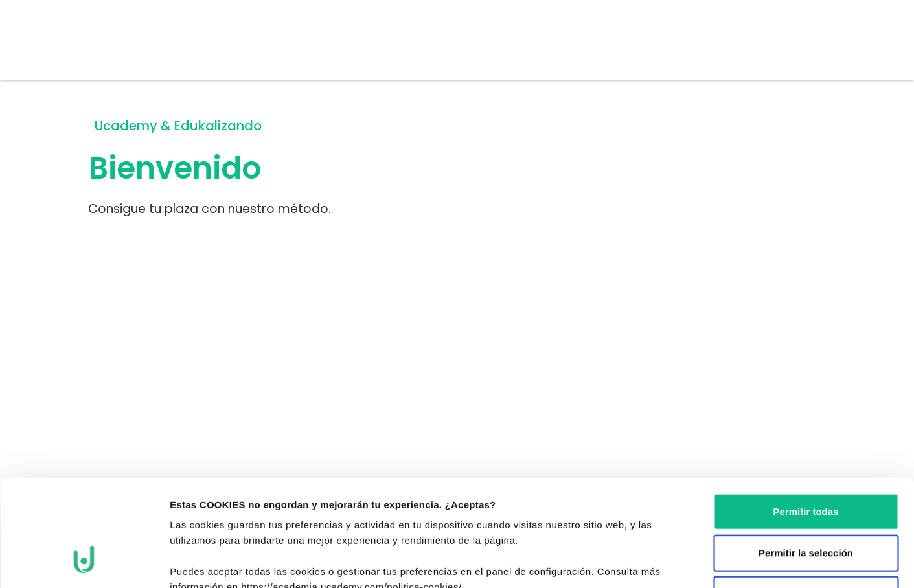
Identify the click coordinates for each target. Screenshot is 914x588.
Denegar (806, 503)
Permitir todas (806, 420)
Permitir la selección (806, 461)
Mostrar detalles (712, 562)
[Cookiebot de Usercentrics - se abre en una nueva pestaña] (84, 563)
